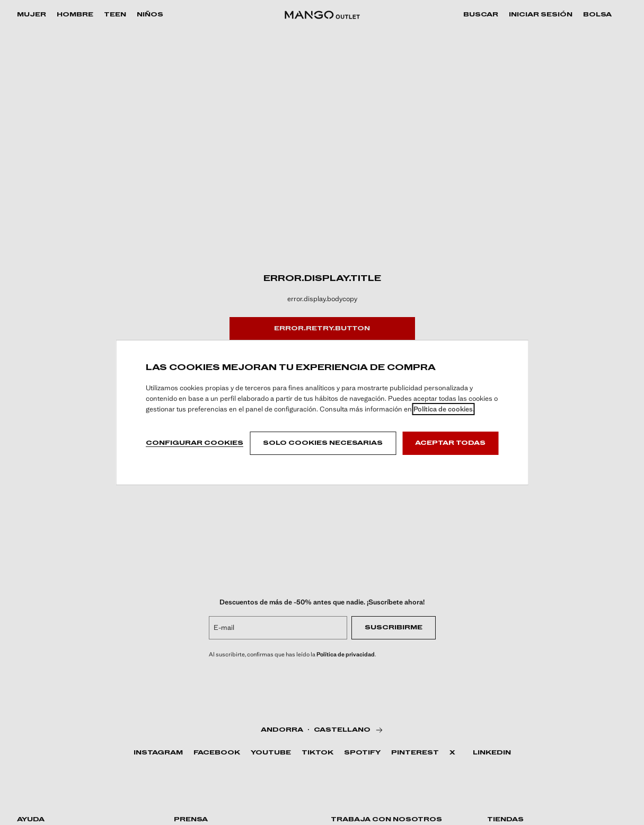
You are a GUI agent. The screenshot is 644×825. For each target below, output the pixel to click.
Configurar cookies (195, 443)
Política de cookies (443, 409)
